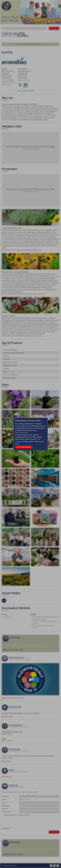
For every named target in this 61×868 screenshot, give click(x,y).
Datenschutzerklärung (22, 433)
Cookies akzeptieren (25, 447)
